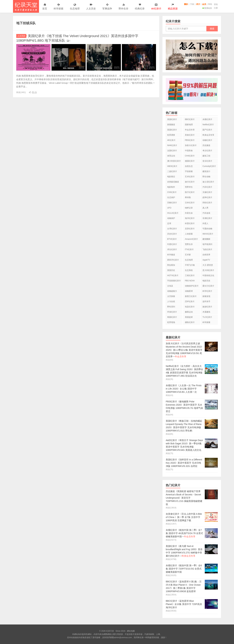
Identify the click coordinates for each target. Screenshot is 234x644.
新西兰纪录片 (191, 296)
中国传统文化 (208, 275)
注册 (216, 8)
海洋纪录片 (190, 218)
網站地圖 (131, 631)
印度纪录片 (172, 244)
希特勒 (188, 197)
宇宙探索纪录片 (174, 281)
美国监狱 (189, 317)
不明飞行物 (190, 265)
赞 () (33, 92)
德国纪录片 (190, 161)
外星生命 (189, 213)
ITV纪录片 (189, 249)
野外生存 (123, 7)
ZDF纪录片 (190, 302)
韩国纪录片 (172, 317)
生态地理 (75, 7)
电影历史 (206, 281)
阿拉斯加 (171, 265)
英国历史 (171, 270)
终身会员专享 (208, 135)
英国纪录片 (172, 130)
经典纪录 (140, 7)
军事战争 (107, 7)
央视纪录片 (207, 119)
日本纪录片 (190, 203)
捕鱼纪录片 (190, 322)
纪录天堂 (26, 6)
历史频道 (206, 145)
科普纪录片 (190, 223)
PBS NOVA (190, 281)
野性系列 (171, 307)
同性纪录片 (207, 203)
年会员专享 (190, 130)
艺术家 (188, 255)
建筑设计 (206, 171)
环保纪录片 (172, 312)
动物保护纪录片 (192, 286)
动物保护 (171, 218)
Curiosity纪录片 (209, 166)
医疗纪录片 (190, 192)
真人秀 (205, 208)
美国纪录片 (172, 119)
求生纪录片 (172, 249)
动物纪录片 (207, 140)
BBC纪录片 (190, 119)
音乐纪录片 (207, 161)
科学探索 (58, 7)
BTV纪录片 (172, 239)
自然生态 (189, 166)
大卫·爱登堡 (208, 265)
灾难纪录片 (207, 192)
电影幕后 (171, 177)
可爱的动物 (207, 229)
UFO (169, 208)
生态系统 (189, 270)
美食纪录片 (190, 135)
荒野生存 (189, 244)
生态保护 (171, 197)
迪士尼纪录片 (208, 182)
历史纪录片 (172, 234)
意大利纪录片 (208, 270)
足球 (169, 223)
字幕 (192, 4)
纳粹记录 (189, 208)
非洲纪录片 (207, 218)
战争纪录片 (207, 197)
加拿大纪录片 (191, 145)
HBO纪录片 (172, 166)
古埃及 (170, 286)
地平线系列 (207, 244)
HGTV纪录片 (173, 275)
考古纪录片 (207, 151)
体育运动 (171, 156)
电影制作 (171, 187)
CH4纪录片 (190, 156)
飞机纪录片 (207, 249)
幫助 (210, 4)
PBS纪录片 (190, 140)
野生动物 (206, 177)
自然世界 (206, 255)
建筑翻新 (206, 239)
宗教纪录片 (172, 203)
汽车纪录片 (207, 187)
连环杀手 (206, 302)
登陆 (216, 4)
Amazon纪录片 (191, 239)
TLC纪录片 (207, 317)
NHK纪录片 (172, 145)
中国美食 (189, 151)
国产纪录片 (207, 130)
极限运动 (189, 312)
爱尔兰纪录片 (208, 286)
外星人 (205, 223)
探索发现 (206, 296)
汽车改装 (206, 213)
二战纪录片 (172, 171)
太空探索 (171, 296)
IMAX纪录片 (208, 234)
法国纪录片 (172, 151)
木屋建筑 (206, 312)
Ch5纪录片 (172, 192)
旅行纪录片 (190, 182)
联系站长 (207, 8)
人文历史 (91, 7)
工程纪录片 (190, 275)
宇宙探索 (189, 171)
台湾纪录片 (172, 229)
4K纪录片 (171, 140)
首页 (45, 7)
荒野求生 (189, 187)
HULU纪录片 (173, 213)
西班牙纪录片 (173, 260)
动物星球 (189, 291)
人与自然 (171, 302)
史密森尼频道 (173, 182)
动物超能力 (172, 291)
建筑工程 (206, 156)
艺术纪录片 (190, 177)
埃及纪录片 (190, 307)
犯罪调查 (171, 135)
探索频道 (171, 125)
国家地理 (189, 125)
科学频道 (171, 255)
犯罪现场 (171, 322)
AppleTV (206, 260)
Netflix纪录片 (208, 125)
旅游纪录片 (207, 307)
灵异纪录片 (190, 229)
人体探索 (189, 234)
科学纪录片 (207, 291)
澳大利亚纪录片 (174, 161)
